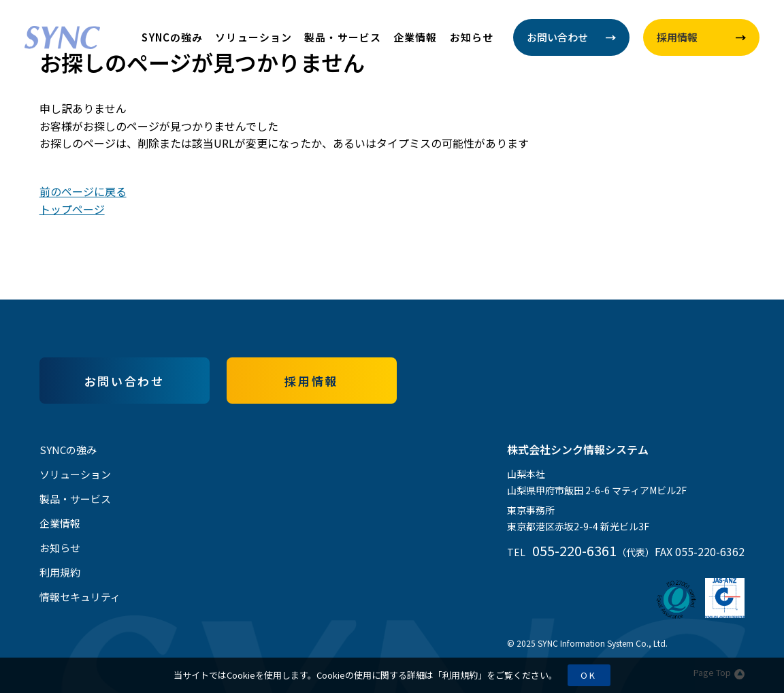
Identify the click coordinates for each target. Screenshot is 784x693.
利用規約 (460, 675)
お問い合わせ (124, 381)
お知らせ (472, 37)
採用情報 (311, 381)
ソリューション (254, 37)
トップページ (72, 209)
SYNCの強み (172, 37)
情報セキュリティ (80, 597)
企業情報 (415, 37)
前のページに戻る (83, 191)
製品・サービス (343, 37)
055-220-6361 (574, 550)
